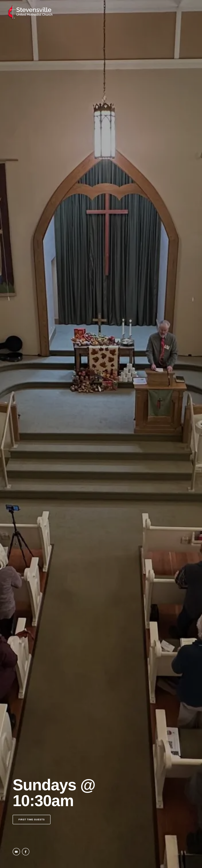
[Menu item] (74, 13)
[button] (32, 820)
